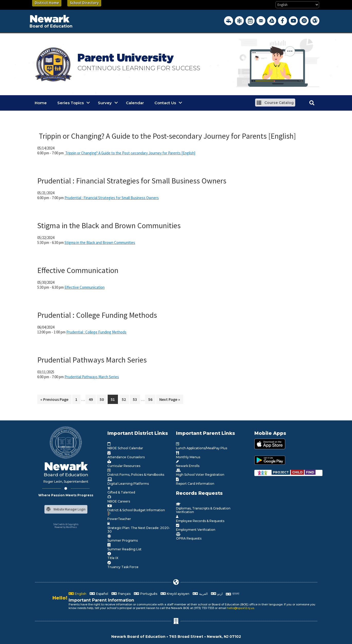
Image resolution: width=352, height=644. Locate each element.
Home (41, 103)
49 (92, 400)
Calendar (135, 103)
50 (103, 400)
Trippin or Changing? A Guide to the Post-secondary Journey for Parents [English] (167, 136)
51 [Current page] (114, 400)
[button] (275, 103)
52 (125, 400)
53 (136, 400)
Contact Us (165, 103)
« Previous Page (54, 400)
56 (152, 400)
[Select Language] (297, 5)
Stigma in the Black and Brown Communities (109, 225)
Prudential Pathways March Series (92, 360)
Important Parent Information (101, 600)
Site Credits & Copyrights (66, 524)
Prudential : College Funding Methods (97, 315)
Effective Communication (78, 270)
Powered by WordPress (66, 527)
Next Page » (170, 400)
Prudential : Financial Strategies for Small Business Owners (132, 181)
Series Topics (71, 103)
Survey (105, 103)
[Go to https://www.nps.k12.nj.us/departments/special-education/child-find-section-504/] (281, 472)
